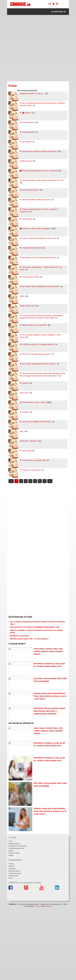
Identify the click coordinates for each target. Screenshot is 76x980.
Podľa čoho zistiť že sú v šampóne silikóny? (37, 344)
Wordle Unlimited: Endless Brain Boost (35, 200)
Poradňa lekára (13, 949)
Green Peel (24, 393)
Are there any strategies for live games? (36, 422)
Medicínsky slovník (14, 944)
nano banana (26, 219)
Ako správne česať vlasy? (29, 190)
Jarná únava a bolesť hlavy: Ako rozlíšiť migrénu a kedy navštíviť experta (48, 651)
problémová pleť (26, 161)
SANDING (49, 979)
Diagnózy (11, 939)
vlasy (22, 431)
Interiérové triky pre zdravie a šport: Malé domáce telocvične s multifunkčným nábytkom (50, 753)
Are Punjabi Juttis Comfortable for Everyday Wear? (40, 286)
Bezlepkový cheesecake (19, 636)
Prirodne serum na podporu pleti (33, 460)
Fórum (11, 951)
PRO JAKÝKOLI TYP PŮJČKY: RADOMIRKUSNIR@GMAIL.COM (35, 627)
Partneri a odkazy (14, 926)
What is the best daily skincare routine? (36, 354)
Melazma (25, 383)
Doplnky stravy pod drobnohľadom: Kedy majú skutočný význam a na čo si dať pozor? (50, 727)
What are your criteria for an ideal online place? (38, 151)
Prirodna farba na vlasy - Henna (33, 402)
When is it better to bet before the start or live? (38, 238)
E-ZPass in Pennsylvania (30, 470)
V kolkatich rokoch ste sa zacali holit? (34, 325)
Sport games (26, 142)
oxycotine (25, 412)
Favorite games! (27, 122)
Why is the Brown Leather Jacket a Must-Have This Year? (42, 180)
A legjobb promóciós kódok (31, 248)
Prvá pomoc (12, 941)
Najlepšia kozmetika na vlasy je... (32, 93)
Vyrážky (25, 113)
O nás (10, 914)
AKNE (22, 296)
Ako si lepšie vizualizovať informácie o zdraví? (38, 364)
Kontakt (11, 928)
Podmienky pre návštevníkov (17, 919)
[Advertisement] (38, 32)
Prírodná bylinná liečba (30, 277)
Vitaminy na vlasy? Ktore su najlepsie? (35, 229)
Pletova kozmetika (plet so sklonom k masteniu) (39, 171)
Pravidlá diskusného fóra (16, 921)
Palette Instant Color (27, 306)
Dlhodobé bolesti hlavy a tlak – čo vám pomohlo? (29, 639)
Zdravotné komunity (15, 946)
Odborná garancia (14, 916)
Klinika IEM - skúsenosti (29, 441)
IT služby (37, 979)
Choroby (11, 937)
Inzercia (11, 924)
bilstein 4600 (26, 451)
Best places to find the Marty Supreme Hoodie (38, 258)
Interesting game (27, 132)
